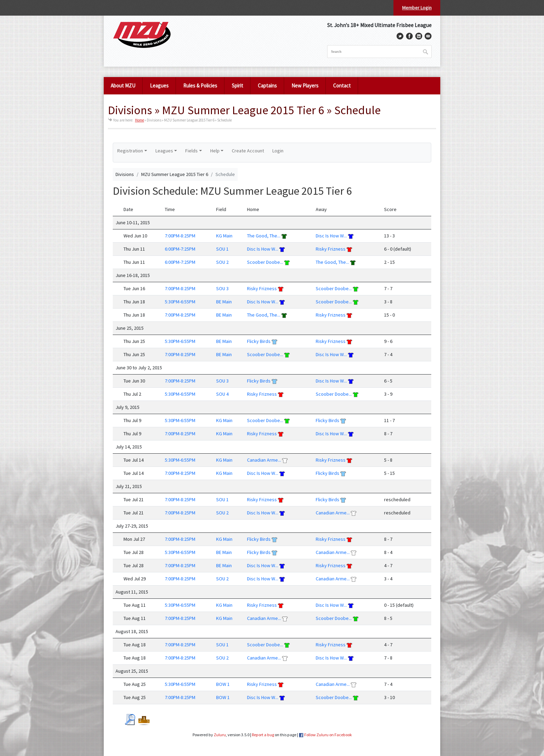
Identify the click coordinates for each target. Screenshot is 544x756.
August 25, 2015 (132, 671)
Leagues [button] (164, 151)
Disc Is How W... (331, 236)
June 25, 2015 (130, 328)
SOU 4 (222, 394)
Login (278, 151)
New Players (305, 86)
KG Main (224, 236)
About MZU (123, 86)
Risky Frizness (331, 249)
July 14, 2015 (129, 447)
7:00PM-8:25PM (180, 236)
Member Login (417, 8)
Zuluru (220, 735)
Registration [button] (130, 151)
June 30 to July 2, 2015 (139, 368)
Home (139, 120)
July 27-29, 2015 (132, 526)
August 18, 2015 (132, 631)
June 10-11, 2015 (133, 222)
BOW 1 (223, 684)
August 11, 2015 (132, 592)
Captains (267, 86)
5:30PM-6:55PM (180, 302)
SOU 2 (222, 262)
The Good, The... (264, 236)
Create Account (248, 151)
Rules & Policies (200, 86)
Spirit (237, 86)
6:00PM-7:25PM (180, 249)
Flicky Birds (259, 341)
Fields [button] (192, 151)
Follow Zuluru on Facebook (328, 735)
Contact (342, 86)
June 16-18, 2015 (133, 275)
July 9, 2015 (127, 407)
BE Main (224, 302)
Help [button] (215, 151)
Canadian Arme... (264, 460)
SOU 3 (222, 288)
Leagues (159, 86)
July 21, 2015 (129, 486)
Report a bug (263, 735)
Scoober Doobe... (265, 262)
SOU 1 (222, 249)
